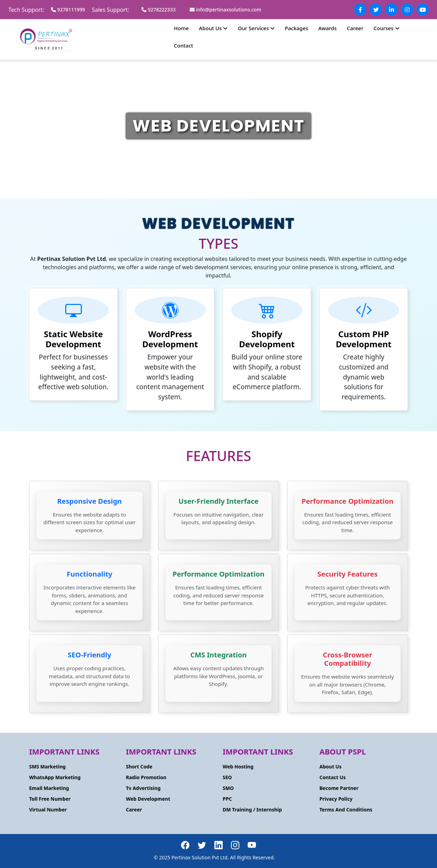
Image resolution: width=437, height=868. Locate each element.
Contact (183, 45)
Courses (387, 28)
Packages (296, 28)
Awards (328, 28)
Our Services (256, 28)
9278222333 (158, 10)
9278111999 (68, 10)
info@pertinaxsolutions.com (225, 10)
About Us (213, 28)
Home (181, 28)
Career (355, 28)
